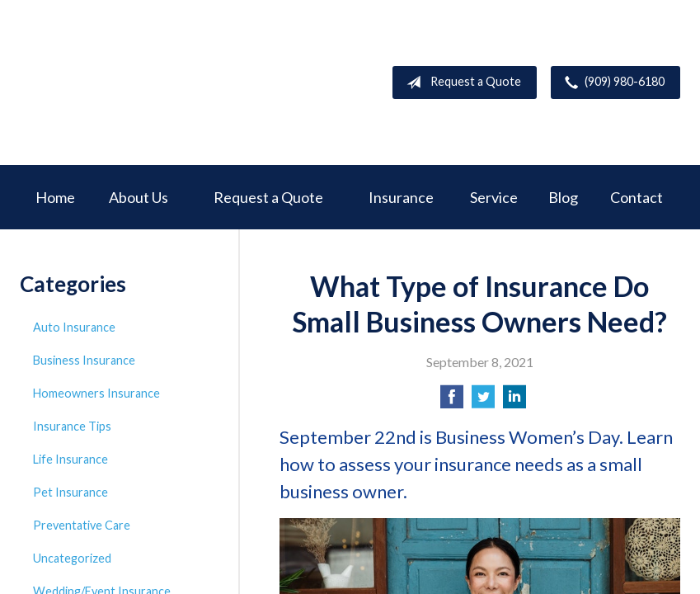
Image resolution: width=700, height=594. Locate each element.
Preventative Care (82, 525)
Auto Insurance (74, 327)
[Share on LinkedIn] (514, 401)
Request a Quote (460, 82)
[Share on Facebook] (452, 401)
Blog (563, 197)
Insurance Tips (72, 426)
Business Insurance (84, 360)
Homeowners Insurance (96, 393)
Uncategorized (72, 558)
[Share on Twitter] (483, 401)
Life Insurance (70, 459)
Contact (637, 197)
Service (494, 197)
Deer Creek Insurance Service (143, 82)
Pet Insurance (70, 492)
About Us (139, 197)
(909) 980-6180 (611, 82)
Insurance (401, 197)
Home (55, 197)
